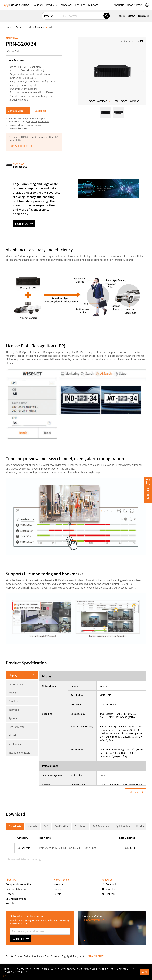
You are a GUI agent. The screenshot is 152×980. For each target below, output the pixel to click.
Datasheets (15, 826)
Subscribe (21, 939)
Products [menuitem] (20, 27)
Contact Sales (18, 111)
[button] (38, 5)
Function (14, 701)
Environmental (17, 727)
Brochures (81, 826)
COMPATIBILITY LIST (21, 146)
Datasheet (43, 111)
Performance (16, 684)
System (13, 718)
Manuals (32, 826)
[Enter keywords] (82, 16)
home (9, 27)
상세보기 (7, 976)
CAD (46, 826)
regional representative (38, 121)
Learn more (24, 223)
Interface (14, 710)
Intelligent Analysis (19, 753)
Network (13, 693)
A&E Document (101, 826)
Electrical (14, 735)
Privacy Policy (47, 920)
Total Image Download (129, 101)
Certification (62, 826)
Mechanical (15, 744)
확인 (145, 972)
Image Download (100, 101)
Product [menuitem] (49, 16)
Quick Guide (123, 826)
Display (13, 675)
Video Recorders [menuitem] (37, 27)
